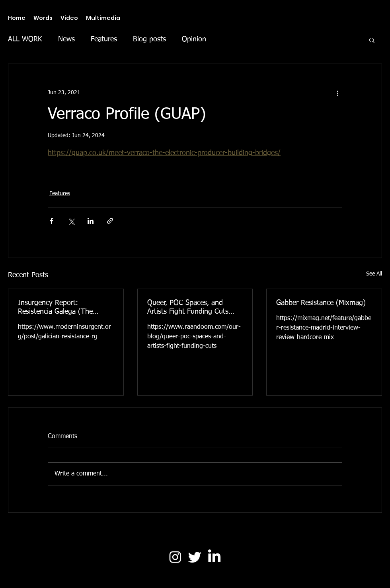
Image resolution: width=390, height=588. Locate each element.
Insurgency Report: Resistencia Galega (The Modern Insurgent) (55, 308)
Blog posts (149, 39)
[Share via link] (110, 221)
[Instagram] (175, 557)
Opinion (194, 39)
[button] (372, 40)
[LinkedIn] (214, 557)
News (66, 39)
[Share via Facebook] (52, 221)
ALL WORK (25, 39)
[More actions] (337, 93)
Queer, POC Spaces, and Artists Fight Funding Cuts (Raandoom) (188, 308)
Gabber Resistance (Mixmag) (321, 303)
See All (374, 274)
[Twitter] (195, 557)
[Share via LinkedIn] (91, 221)
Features (104, 39)
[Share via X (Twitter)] (71, 221)
